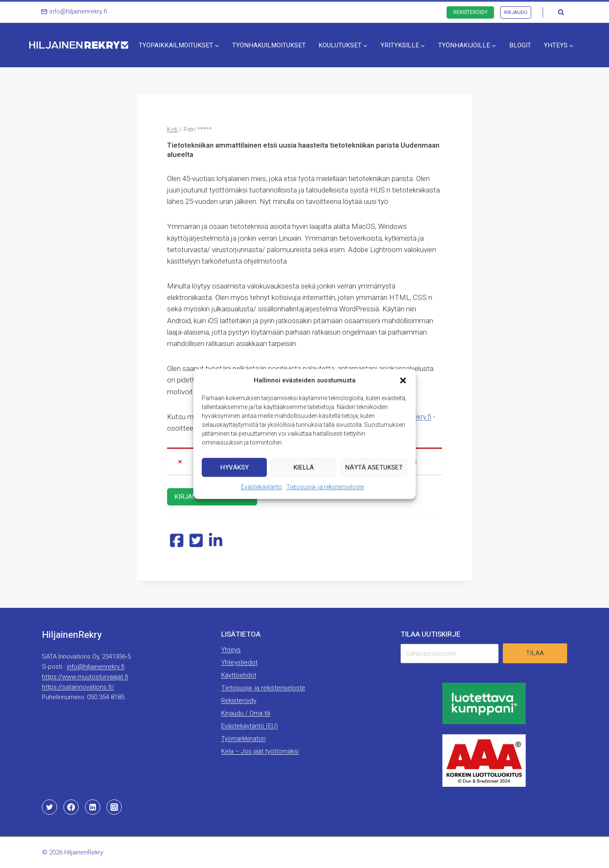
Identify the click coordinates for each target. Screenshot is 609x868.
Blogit (520, 45)
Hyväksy (235, 467)
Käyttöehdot (239, 675)
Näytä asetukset (374, 467)
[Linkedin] (93, 807)
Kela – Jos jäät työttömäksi (260, 751)
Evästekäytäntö (262, 487)
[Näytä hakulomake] (561, 12)
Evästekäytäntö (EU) (250, 726)
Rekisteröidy (470, 12)
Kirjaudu (516, 12)
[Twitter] (49, 807)
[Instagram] (114, 807)
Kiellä (304, 467)
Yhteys (231, 650)
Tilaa (535, 653)
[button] (403, 380)
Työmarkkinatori (243, 739)
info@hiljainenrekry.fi (96, 667)
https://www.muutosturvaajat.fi (85, 677)
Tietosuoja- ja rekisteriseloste (325, 487)
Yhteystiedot (239, 662)
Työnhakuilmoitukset (269, 45)
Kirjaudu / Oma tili (246, 713)
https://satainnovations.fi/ (78, 687)
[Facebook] (71, 807)
